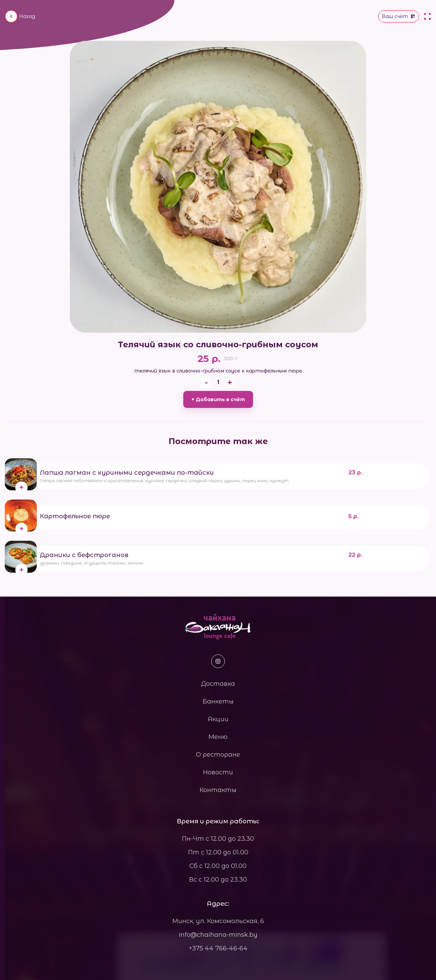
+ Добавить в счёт (218, 399)
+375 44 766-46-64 (218, 948)
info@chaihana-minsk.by (218, 935)
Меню (218, 737)
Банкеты (218, 701)
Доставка (218, 684)
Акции (218, 719)
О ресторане (218, 755)
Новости (218, 772)
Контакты (218, 790)
